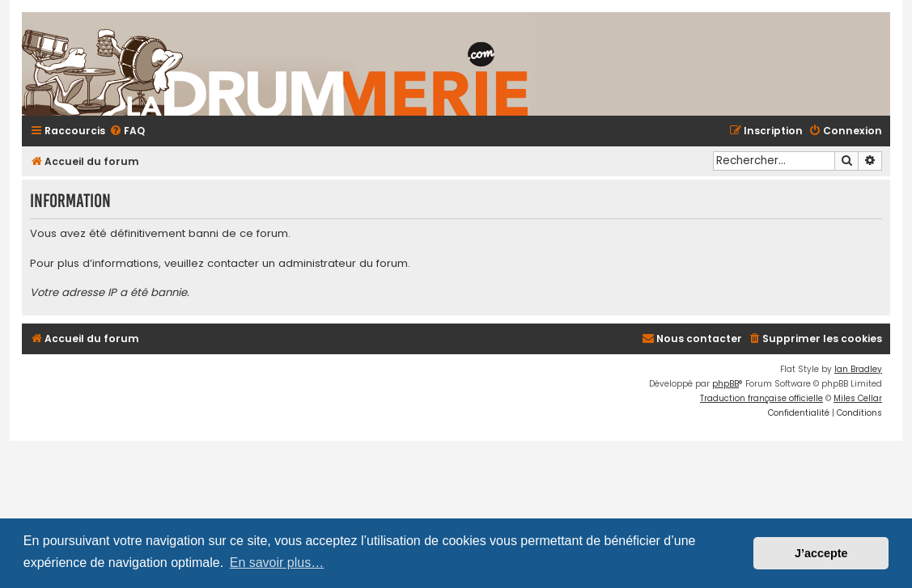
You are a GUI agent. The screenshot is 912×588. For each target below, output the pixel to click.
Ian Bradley (858, 369)
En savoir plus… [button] (277, 563)
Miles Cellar (858, 398)
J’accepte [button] (821, 553)
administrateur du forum (343, 264)
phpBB (725, 384)
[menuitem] (127, 131)
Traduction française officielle (761, 398)
